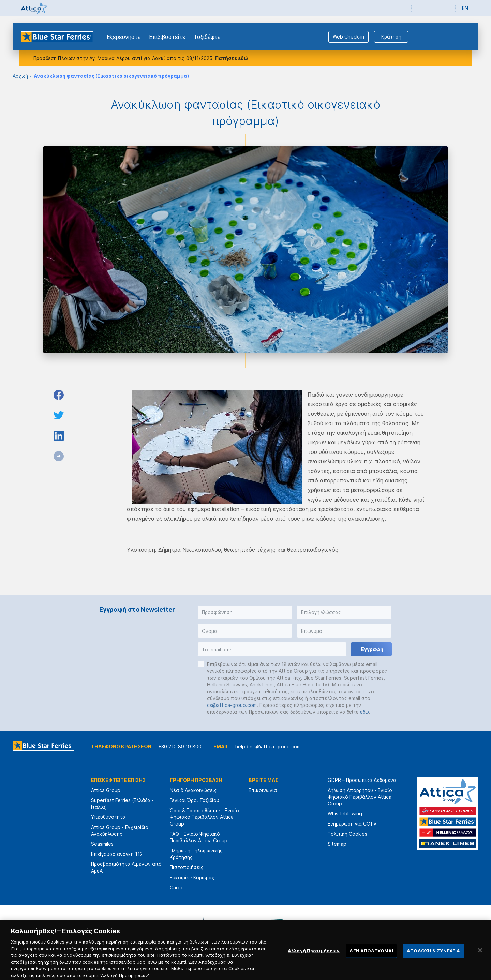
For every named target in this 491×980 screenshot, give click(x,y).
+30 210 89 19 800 (180, 747)
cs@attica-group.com (232, 705)
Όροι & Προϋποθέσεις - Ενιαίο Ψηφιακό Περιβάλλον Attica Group (204, 817)
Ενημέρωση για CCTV (352, 824)
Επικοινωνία (263, 790)
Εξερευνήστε (124, 37)
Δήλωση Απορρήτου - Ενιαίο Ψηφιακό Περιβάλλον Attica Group (360, 797)
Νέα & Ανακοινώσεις (193, 790)
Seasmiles (102, 844)
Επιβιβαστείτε (167, 37)
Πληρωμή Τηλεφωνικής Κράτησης (196, 854)
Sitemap (337, 844)
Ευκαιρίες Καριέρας (192, 878)
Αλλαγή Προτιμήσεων (314, 956)
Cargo (177, 887)
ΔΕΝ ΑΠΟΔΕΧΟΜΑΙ (371, 956)
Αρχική (20, 76)
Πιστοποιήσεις (187, 867)
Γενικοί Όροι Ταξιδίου (195, 800)
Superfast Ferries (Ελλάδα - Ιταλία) (122, 804)
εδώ (364, 712)
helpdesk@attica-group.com (268, 747)
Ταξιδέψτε (207, 37)
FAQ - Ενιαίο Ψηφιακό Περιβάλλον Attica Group (199, 837)
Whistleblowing (345, 813)
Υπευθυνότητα (108, 817)
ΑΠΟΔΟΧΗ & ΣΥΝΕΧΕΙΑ (433, 956)
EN (465, 8)
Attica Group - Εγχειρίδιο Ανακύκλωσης (120, 830)
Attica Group (106, 790)
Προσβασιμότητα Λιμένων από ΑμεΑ (126, 867)
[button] (245, 612)
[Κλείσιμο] (480, 955)
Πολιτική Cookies (347, 834)
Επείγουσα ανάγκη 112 (117, 854)
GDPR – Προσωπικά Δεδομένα (362, 780)
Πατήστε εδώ (232, 58)
